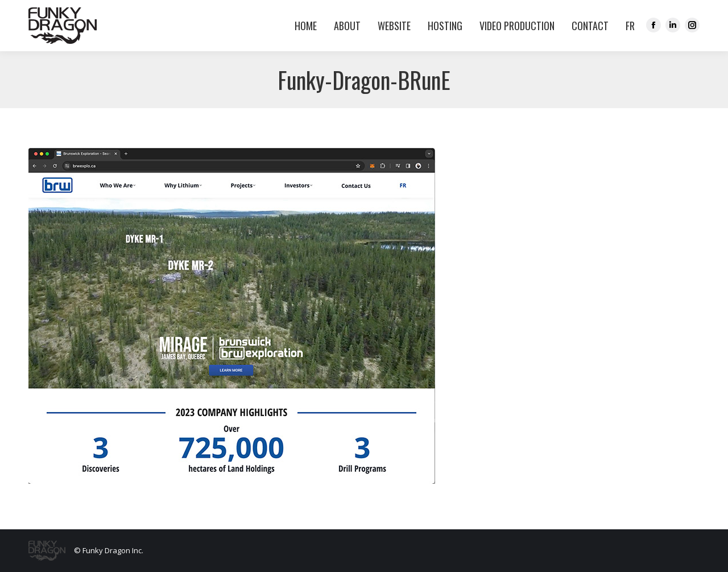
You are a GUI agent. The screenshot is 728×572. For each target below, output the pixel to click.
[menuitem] (627, 26)
